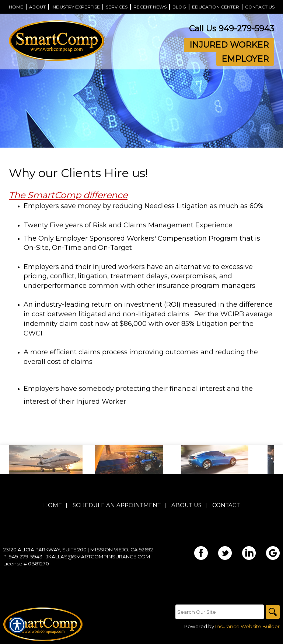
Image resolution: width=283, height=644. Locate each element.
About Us (186, 506)
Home (53, 506)
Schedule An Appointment (117, 506)
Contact (226, 506)
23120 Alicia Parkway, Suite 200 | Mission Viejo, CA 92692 (78, 550)
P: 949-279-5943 (23, 557)
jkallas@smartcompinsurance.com (98, 557)
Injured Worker (229, 45)
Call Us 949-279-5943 (232, 29)
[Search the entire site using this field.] (219, 612)
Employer (245, 59)
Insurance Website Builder (247, 627)
